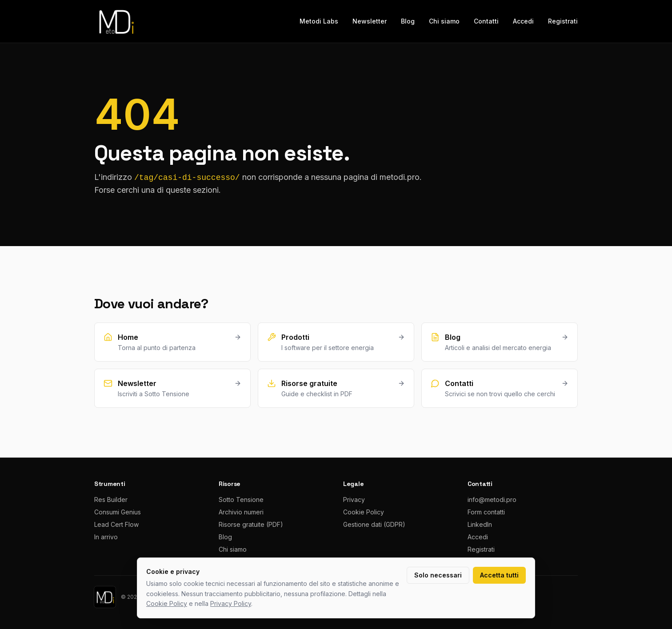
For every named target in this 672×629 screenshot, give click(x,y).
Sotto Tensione (241, 500)
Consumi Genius (118, 512)
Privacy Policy (231, 603)
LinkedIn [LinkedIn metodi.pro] (480, 524)
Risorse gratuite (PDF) (251, 524)
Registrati (563, 21)
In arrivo (106, 537)
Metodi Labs (319, 21)
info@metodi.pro (492, 500)
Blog (408, 21)
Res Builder (111, 500)
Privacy (354, 500)
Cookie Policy (364, 512)
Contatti (486, 21)
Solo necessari (438, 575)
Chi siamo (444, 21)
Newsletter (370, 21)
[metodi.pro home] (116, 21)
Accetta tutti (499, 575)
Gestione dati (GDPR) (374, 524)
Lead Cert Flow (116, 524)
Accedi (523, 21)
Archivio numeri (241, 512)
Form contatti (486, 512)
